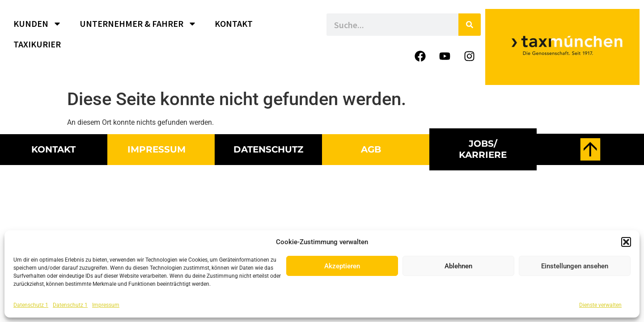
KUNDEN (38, 24)
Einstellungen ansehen (575, 266)
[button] (626, 242)
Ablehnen (458, 266)
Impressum (106, 305)
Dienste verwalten (600, 305)
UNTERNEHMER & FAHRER (138, 24)
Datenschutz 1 (31, 305)
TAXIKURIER (37, 44)
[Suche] (470, 25)
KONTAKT (234, 23)
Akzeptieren (342, 266)
